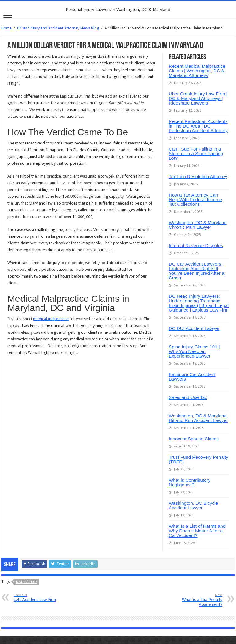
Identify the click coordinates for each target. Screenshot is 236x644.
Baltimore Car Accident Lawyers (192, 377)
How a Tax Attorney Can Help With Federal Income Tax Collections (195, 199)
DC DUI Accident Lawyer (194, 328)
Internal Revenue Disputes (196, 245)
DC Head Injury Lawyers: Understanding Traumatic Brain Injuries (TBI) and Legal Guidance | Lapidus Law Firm (199, 303)
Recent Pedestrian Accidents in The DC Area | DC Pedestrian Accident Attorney (198, 126)
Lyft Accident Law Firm (45, 598)
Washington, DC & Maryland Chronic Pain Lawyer (198, 225)
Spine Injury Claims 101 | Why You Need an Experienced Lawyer (194, 351)
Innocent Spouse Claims (194, 439)
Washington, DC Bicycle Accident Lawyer (193, 505)
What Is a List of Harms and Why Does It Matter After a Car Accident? (197, 531)
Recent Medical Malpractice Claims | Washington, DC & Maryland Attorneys (197, 71)
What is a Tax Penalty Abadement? (191, 600)
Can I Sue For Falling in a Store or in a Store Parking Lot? (196, 153)
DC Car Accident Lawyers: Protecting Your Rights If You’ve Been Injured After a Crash (197, 271)
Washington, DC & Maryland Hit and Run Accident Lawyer (198, 418)
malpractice (27, 582)
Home (6, 28)
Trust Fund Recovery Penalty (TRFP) (199, 459)
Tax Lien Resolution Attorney (198, 176)
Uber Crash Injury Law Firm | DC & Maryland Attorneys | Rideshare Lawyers (198, 98)
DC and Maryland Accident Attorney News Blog (58, 28)
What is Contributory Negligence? (190, 482)
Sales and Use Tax (188, 397)
